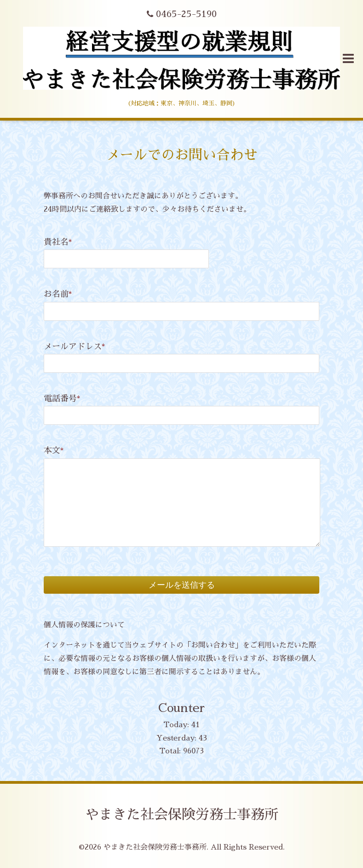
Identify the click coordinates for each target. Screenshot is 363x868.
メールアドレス (75, 347)
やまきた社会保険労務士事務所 (182, 815)
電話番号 (62, 399)
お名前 (58, 294)
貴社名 (58, 242)
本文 (54, 451)
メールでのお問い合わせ (182, 155)
